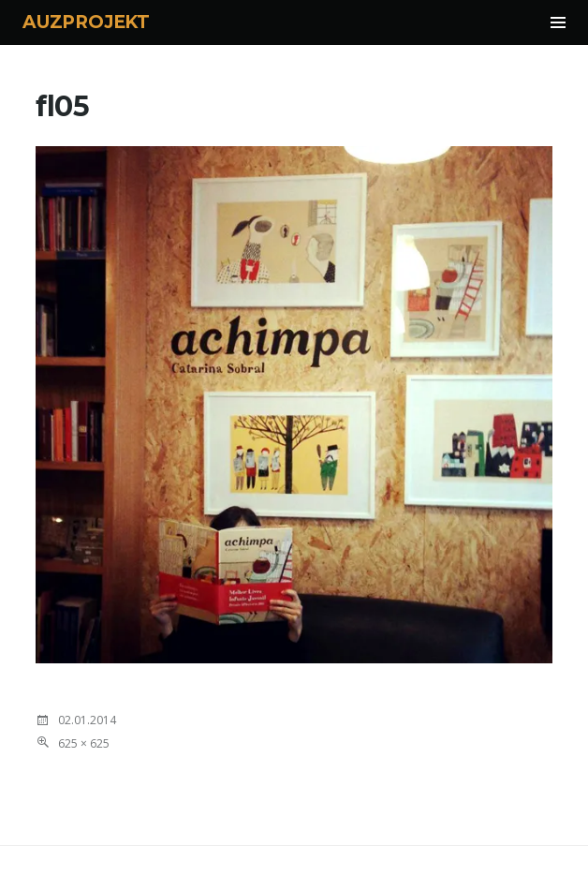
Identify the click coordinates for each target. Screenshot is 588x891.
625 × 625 (84, 743)
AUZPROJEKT (86, 22)
